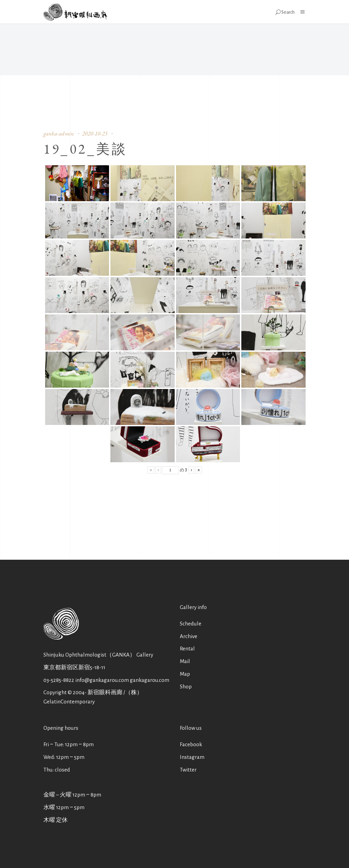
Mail (185, 661)
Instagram (192, 757)
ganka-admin (59, 133)
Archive (189, 636)
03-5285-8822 (59, 680)
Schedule (191, 624)
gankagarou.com (150, 680)
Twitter (188, 770)
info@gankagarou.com (102, 680)
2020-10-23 (95, 133)
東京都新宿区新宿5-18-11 (74, 667)
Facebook (191, 744)
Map (185, 674)
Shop (186, 686)
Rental (187, 649)
